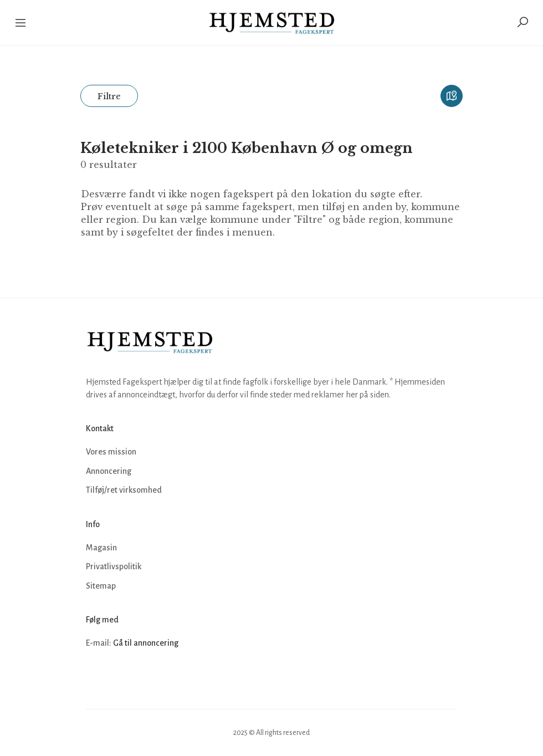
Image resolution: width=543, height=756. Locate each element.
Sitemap (101, 586)
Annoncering (109, 471)
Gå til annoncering (146, 643)
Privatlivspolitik (114, 566)
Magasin (101, 548)
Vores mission (111, 452)
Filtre (109, 96)
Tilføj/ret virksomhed (124, 490)
